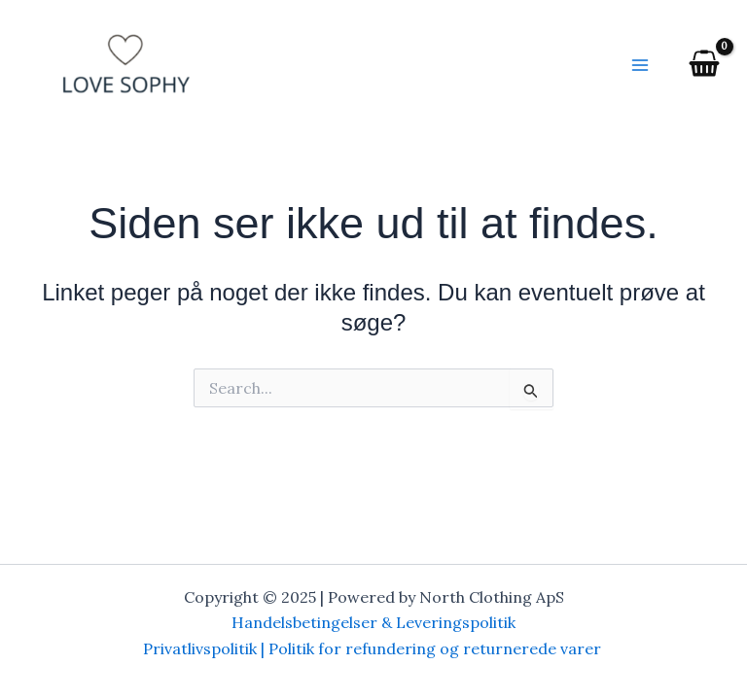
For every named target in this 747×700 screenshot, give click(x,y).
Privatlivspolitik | (206, 648)
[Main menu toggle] (640, 65)
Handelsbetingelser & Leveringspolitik (373, 622)
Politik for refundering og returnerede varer (437, 648)
